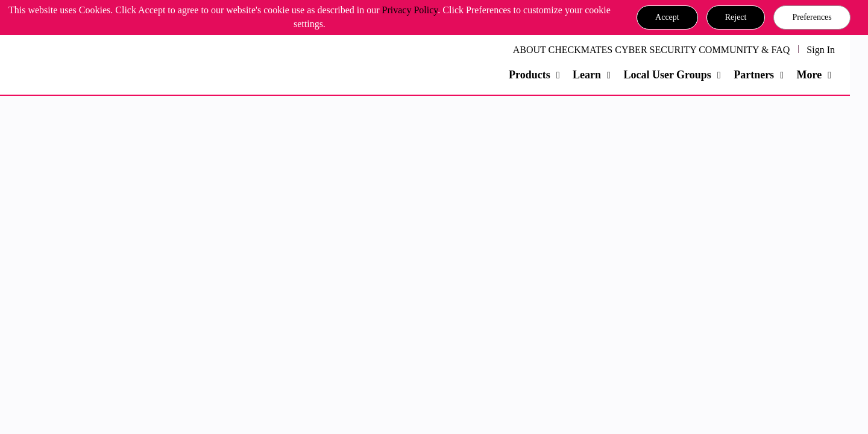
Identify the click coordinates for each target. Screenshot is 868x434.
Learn (587, 75)
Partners (754, 75)
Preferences (812, 17)
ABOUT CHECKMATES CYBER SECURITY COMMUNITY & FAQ (652, 50)
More (809, 75)
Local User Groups (667, 75)
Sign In (821, 50)
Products (530, 75)
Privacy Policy (410, 10)
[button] (667, 17)
